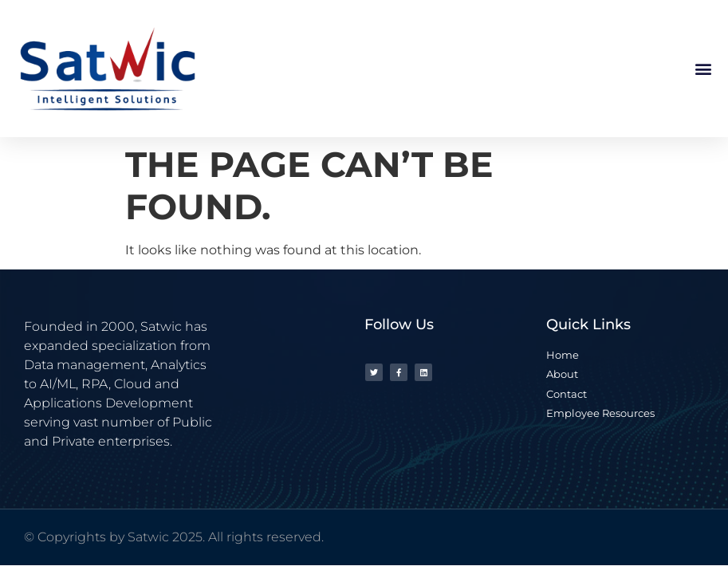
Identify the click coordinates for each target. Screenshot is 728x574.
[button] (703, 69)
